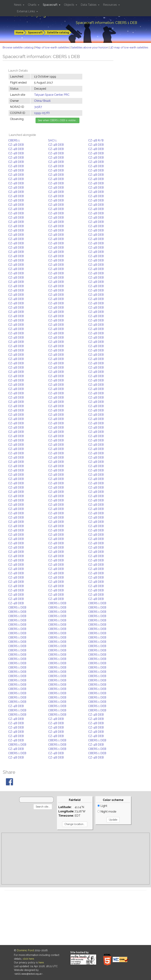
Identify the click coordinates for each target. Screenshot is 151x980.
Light (102, 806)
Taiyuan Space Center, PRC (52, 95)
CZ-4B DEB (16, 145)
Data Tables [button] (89, 5)
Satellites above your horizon (90, 47)
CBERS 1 (14, 140)
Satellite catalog (58, 32)
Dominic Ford (25, 950)
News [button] (18, 5)
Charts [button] (32, 5)
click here (28, 959)
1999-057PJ (42, 113)
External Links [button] (26, 11)
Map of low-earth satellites (53, 47)
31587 (38, 107)
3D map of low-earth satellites (129, 47)
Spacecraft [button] (51, 5)
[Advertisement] (75, 859)
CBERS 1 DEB (57, 603)
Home (20, 32)
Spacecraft (35, 32)
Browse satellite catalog (18, 47)
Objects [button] (69, 5)
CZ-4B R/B (96, 140)
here (41, 963)
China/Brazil (42, 101)
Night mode (107, 812)
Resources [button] (110, 5)
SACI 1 (52, 140)
